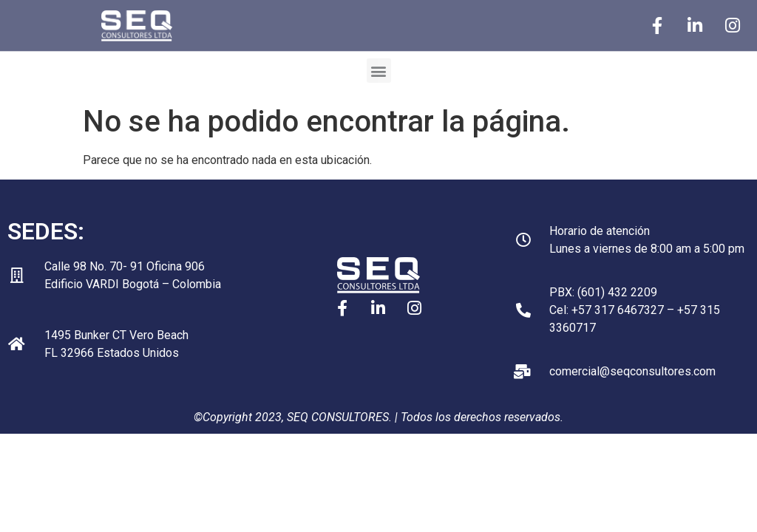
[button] (379, 71)
